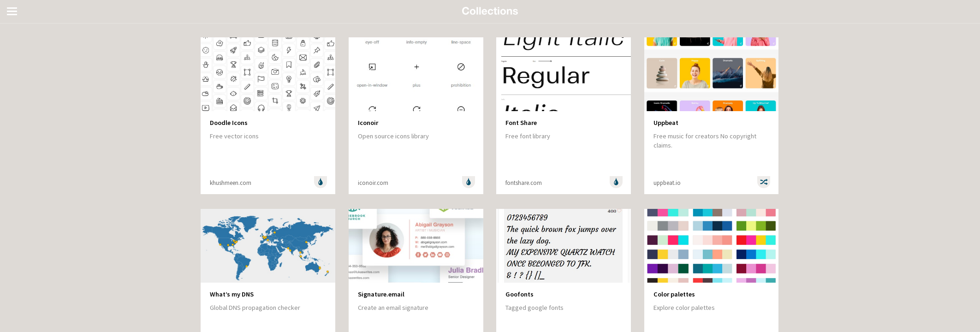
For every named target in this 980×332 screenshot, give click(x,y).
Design (19, 42)
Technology (25, 94)
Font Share (521, 123)
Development (28, 55)
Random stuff (27, 81)
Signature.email (381, 294)
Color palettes (674, 294)
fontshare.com (524, 183)
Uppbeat (666, 123)
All (12, 29)
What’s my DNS (232, 294)
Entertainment (29, 68)
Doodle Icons (229, 123)
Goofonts (520, 294)
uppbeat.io (667, 183)
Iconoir (368, 123)
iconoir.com (373, 183)
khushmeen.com (231, 183)
